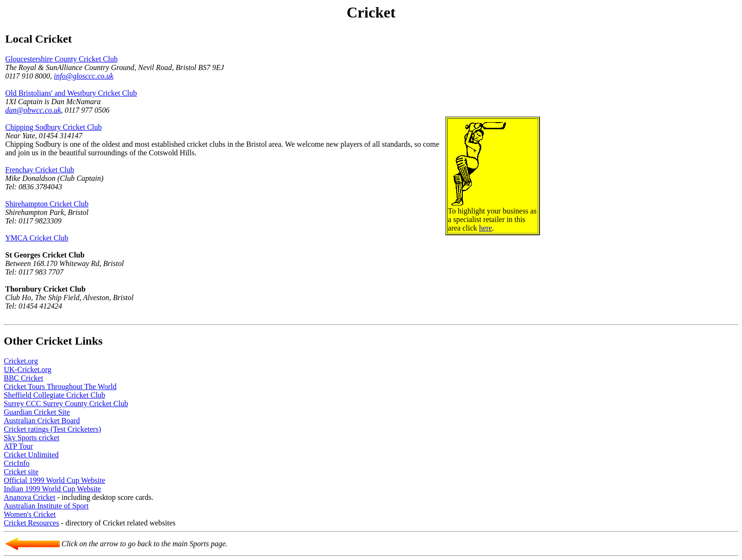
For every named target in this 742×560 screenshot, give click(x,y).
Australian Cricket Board (42, 421)
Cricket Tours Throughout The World (60, 387)
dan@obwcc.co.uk (33, 110)
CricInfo (17, 463)
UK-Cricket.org (28, 369)
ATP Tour (18, 446)
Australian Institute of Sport (46, 506)
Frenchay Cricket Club (40, 170)
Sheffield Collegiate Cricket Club (54, 395)
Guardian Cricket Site (37, 412)
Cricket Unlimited (31, 455)
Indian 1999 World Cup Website (53, 489)
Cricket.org (21, 361)
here (486, 228)
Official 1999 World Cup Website (54, 480)
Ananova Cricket (30, 497)
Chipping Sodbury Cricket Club (53, 127)
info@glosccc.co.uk (84, 76)
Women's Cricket (30, 514)
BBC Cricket (23, 378)
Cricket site (21, 472)
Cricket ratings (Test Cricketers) (52, 429)
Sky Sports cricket (31, 438)
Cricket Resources (31, 523)
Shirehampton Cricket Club (47, 204)
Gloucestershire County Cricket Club (62, 59)
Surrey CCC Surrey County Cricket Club (66, 404)
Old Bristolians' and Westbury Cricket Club (71, 93)
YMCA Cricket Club (37, 238)
